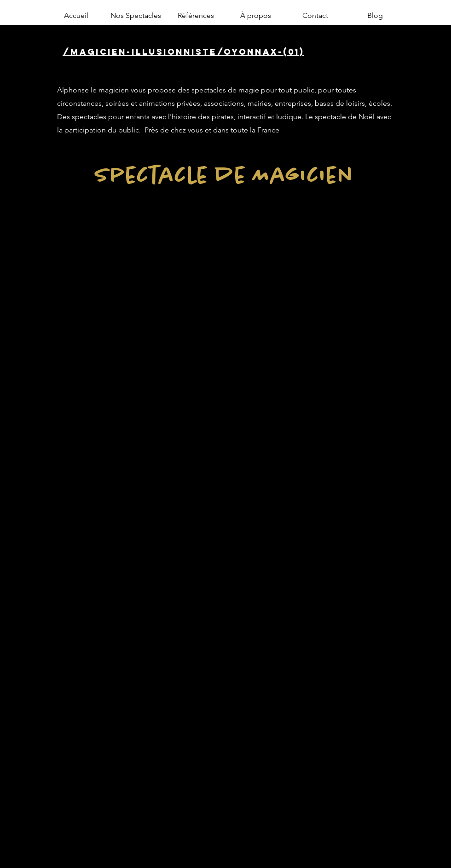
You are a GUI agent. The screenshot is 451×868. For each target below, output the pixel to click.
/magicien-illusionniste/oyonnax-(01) (183, 52)
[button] (136, 16)
